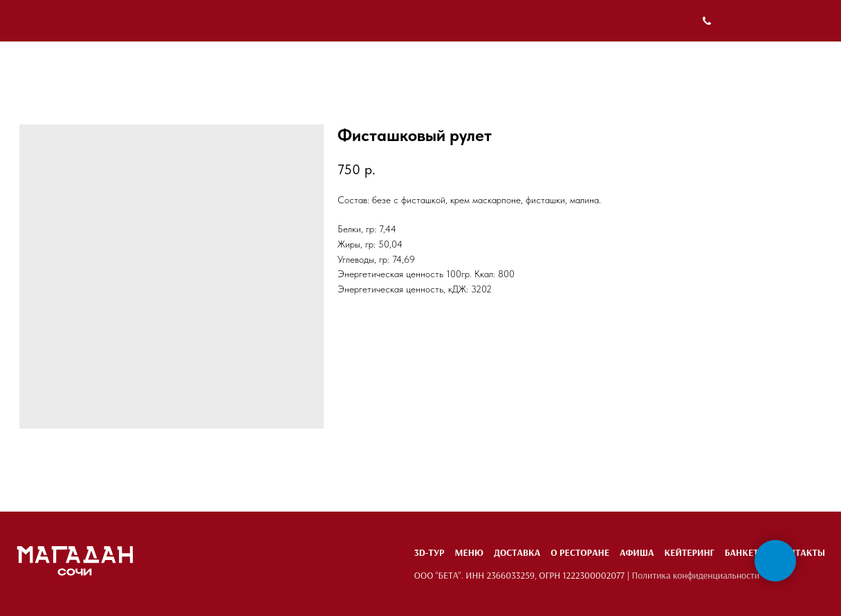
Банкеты (746, 552)
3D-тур (429, 552)
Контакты (801, 552)
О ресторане (580, 552)
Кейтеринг (689, 552)
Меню (469, 552)
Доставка (517, 552)
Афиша (637, 552)
